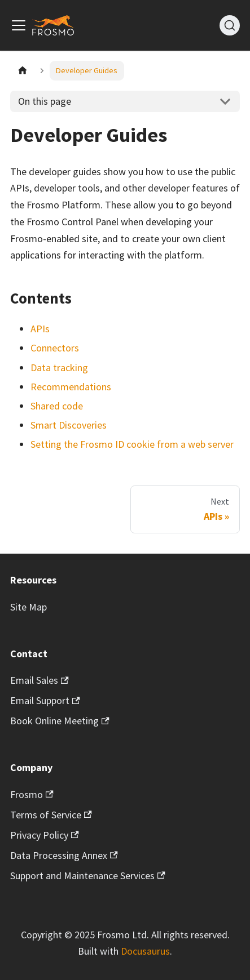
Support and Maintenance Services (88, 876)
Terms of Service (51, 815)
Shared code (57, 406)
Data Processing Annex (64, 855)
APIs (40, 329)
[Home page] (22, 71)
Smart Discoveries (69, 425)
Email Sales (40, 680)
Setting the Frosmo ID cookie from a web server (132, 444)
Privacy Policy (45, 835)
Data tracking (59, 367)
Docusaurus (145, 951)
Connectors (55, 348)
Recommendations (71, 387)
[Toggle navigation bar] (19, 25)
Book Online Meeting (60, 721)
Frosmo (32, 794)
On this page (45, 101)
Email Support (45, 700)
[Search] (230, 25)
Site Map (28, 607)
